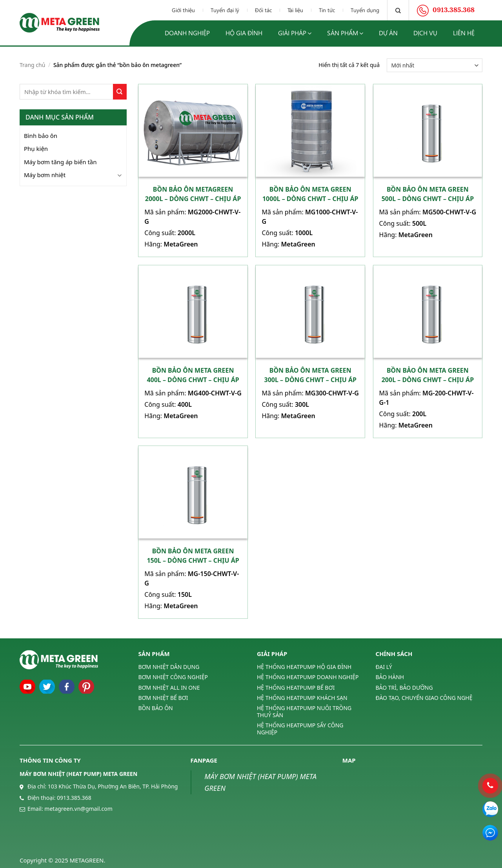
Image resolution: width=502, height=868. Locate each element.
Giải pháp (295, 33)
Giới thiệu (183, 10)
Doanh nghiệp (187, 33)
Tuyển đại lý (225, 10)
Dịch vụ (425, 33)
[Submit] (120, 92)
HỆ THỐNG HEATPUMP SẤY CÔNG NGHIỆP (300, 729)
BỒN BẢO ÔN (156, 708)
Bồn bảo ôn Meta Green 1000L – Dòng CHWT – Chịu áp (310, 194)
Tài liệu (295, 10)
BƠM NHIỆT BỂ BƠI (163, 698)
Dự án (388, 33)
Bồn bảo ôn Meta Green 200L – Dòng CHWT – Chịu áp (428, 375)
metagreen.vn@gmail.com (78, 809)
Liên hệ (464, 33)
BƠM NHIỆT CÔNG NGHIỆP (173, 677)
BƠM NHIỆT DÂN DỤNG (169, 667)
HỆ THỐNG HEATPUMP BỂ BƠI (296, 688)
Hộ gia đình (244, 33)
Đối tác (263, 10)
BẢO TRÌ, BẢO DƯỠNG (404, 688)
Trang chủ (32, 65)
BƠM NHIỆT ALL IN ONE (169, 688)
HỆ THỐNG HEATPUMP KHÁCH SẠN (302, 698)
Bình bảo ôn (41, 136)
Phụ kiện (36, 149)
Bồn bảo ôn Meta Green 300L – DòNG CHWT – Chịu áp (310, 375)
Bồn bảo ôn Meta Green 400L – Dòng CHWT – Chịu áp (193, 375)
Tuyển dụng (365, 10)
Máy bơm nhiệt (45, 175)
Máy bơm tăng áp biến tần (60, 162)
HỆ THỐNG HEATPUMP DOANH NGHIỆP (308, 677)
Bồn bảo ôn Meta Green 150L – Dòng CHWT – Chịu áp (193, 556)
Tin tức (327, 10)
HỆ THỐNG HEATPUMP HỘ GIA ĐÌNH (304, 667)
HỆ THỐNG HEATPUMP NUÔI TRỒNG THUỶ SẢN (304, 711)
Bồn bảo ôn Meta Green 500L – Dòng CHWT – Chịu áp (428, 194)
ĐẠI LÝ (384, 667)
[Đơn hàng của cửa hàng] (435, 65)
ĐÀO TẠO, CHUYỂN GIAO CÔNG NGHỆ (424, 698)
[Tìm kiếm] (398, 10)
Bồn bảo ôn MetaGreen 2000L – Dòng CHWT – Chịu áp (193, 194)
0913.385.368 (74, 798)
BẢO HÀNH (390, 677)
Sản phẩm (345, 33)
